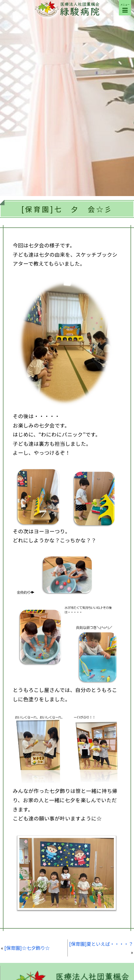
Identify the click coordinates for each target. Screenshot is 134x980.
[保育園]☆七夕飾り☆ (27, 948)
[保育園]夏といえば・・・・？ (101, 944)
